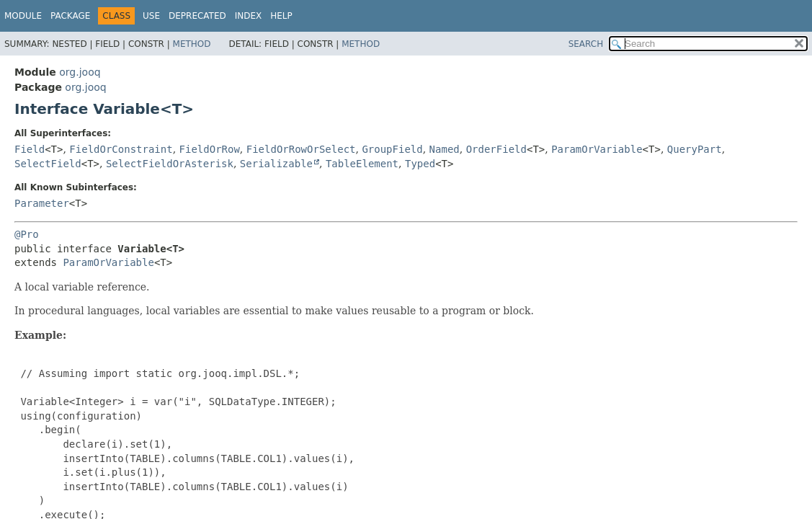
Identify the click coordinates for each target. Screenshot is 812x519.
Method (192, 44)
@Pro (27, 234)
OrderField (496, 149)
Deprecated (197, 16)
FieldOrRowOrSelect (301, 149)
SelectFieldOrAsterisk (170, 164)
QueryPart (695, 149)
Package (70, 16)
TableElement (362, 164)
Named (445, 149)
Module (23, 16)
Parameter (42, 203)
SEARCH (586, 44)
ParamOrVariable (597, 149)
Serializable (276, 164)
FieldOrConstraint (121, 149)
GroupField (392, 149)
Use (151, 16)
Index (249, 16)
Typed (420, 164)
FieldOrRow (210, 149)
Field (30, 149)
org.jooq (80, 72)
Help (281, 16)
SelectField (48, 164)
